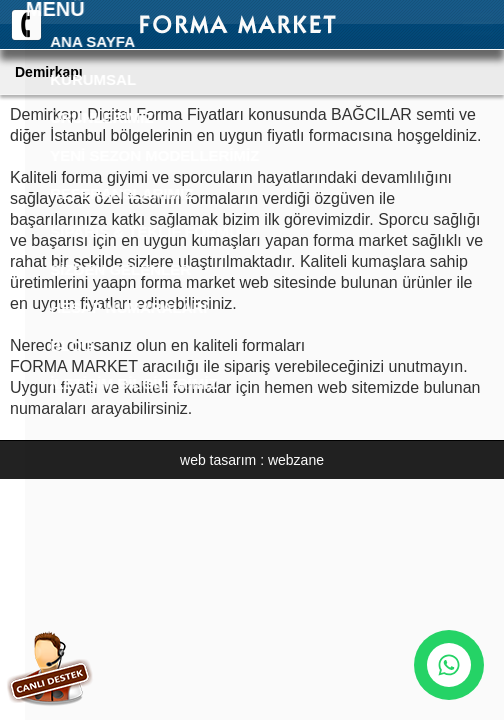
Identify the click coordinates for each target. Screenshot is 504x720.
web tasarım (218, 460)
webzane (296, 460)
